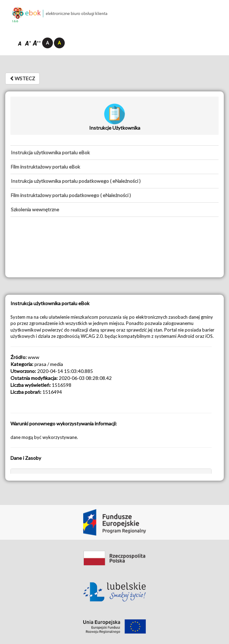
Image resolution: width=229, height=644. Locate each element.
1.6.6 (15, 21)
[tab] (114, 153)
